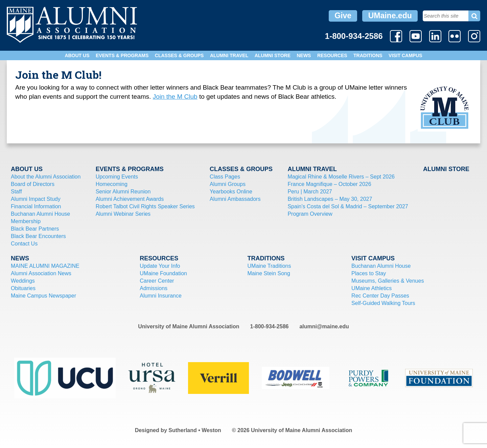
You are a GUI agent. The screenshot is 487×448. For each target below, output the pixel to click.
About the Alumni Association (46, 177)
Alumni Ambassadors (235, 199)
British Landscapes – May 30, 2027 (330, 199)
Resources (332, 55)
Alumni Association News (41, 273)
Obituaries (23, 288)
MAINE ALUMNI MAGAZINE (45, 266)
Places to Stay (369, 273)
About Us (77, 55)
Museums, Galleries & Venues (388, 281)
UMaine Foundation (163, 273)
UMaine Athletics (372, 288)
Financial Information (36, 206)
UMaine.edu (390, 16)
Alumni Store (273, 55)
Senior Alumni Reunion (123, 192)
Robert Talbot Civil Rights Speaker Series (145, 206)
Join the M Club (175, 97)
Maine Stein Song (269, 273)
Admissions (154, 288)
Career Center (157, 281)
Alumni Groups (228, 184)
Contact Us (24, 244)
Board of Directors (33, 184)
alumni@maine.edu (324, 326)
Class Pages (225, 177)
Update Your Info (160, 266)
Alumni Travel (229, 55)
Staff (16, 192)
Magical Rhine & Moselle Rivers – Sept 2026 (341, 177)
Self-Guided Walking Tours (383, 303)
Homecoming (112, 184)
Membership (26, 221)
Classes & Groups (179, 55)
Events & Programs (122, 55)
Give (343, 16)
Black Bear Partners (35, 229)
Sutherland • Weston (195, 430)
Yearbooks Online (231, 192)
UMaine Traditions (269, 266)
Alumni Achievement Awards (130, 199)
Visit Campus (405, 55)
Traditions (368, 55)
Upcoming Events (117, 177)
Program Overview (310, 214)
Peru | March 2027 (310, 192)
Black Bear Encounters (38, 236)
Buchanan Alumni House (40, 214)
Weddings (23, 281)
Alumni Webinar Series (123, 214)
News (304, 55)
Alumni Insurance (161, 296)
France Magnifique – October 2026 (329, 184)
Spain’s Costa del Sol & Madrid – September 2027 (348, 206)
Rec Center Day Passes (380, 296)
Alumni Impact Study (36, 199)
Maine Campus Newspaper (43, 296)
